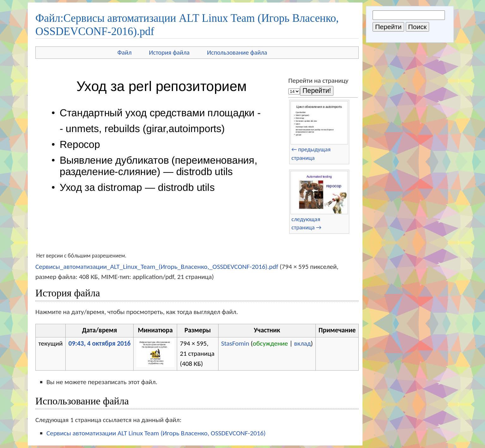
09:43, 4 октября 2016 (100, 343)
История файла (169, 52)
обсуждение (270, 343)
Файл (125, 52)
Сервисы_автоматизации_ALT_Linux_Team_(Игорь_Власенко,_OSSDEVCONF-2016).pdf (157, 267)
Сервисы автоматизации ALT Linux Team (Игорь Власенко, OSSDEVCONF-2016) (156, 433)
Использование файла (237, 52)
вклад (302, 343)
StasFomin (235, 343)
